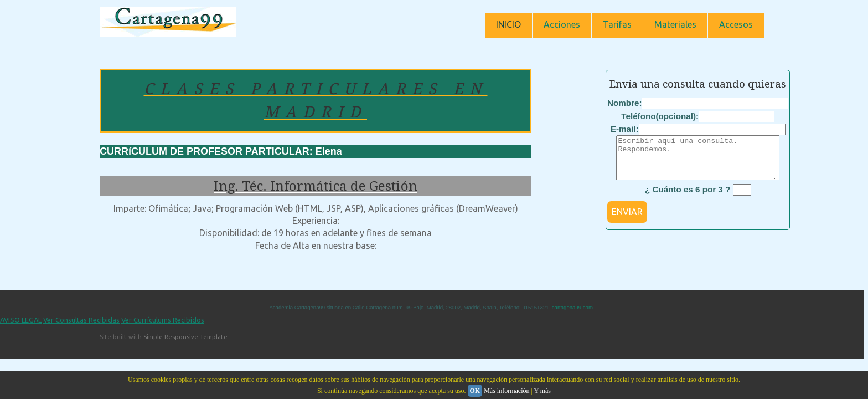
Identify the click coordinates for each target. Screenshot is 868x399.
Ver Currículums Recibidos (163, 328)
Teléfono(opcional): (660, 116)
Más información (507, 391)
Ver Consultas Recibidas (81, 328)
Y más (542, 391)
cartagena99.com (572, 316)
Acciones (562, 24)
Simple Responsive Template (185, 345)
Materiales (675, 24)
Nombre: (624, 103)
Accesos (736, 24)
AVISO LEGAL (21, 328)
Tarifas (617, 24)
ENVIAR (627, 220)
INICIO (508, 24)
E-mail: (625, 129)
